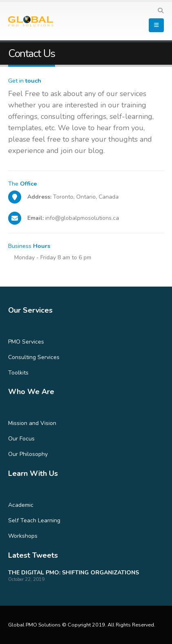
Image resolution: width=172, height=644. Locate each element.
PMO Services (26, 342)
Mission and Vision (32, 423)
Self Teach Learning (34, 520)
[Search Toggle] (160, 11)
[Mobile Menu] (156, 25)
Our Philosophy (28, 454)
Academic (21, 505)
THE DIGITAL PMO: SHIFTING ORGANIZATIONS (74, 573)
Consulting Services (34, 357)
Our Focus (21, 439)
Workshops (23, 536)
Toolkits (18, 373)
